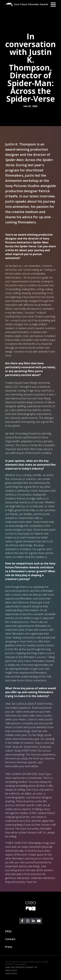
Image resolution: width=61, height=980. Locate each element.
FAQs (8, 931)
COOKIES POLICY (11, 974)
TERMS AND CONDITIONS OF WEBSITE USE (21, 967)
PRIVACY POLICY (11, 970)
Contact (10, 939)
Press (9, 947)
